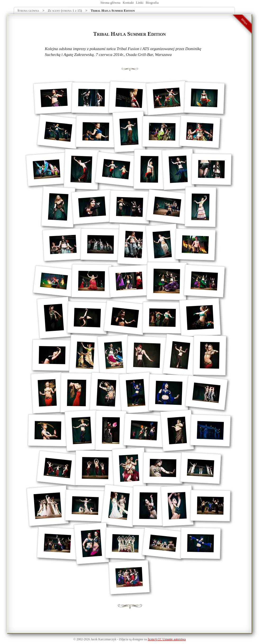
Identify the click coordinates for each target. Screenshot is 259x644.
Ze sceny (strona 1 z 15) (65, 10)
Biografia (152, 3)
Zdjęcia (123, 639)
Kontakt (128, 3)
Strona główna (110, 3)
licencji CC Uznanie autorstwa (167, 639)
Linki (140, 3)
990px (244, 21)
